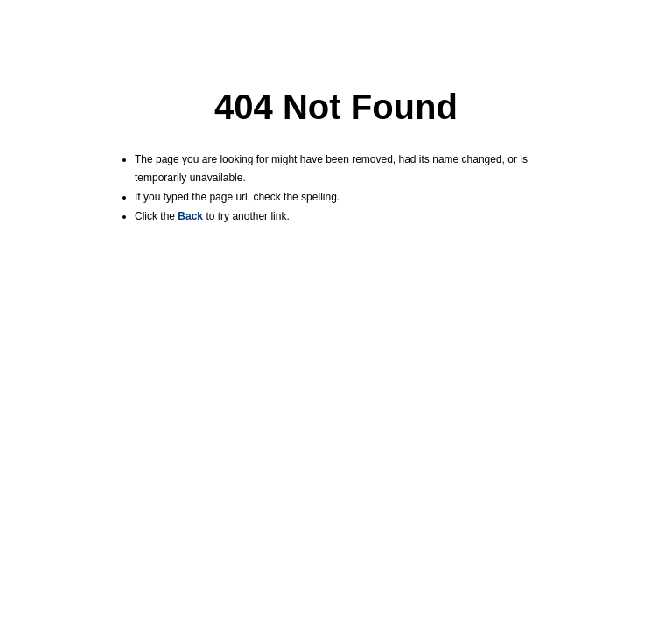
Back (190, 216)
